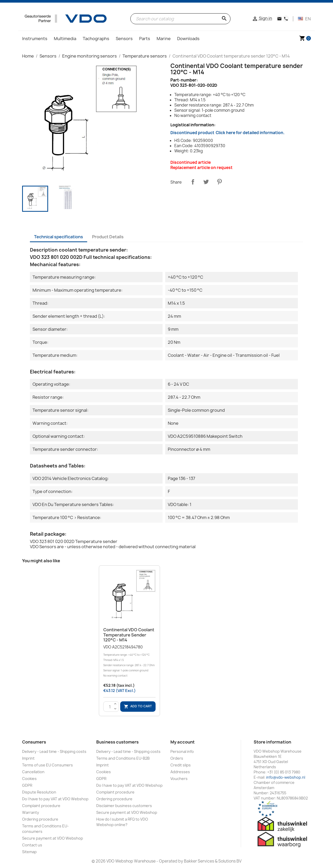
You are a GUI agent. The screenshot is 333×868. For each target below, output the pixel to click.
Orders (177, 758)
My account (182, 742)
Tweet (206, 182)
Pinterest (219, 182)
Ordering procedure (40, 819)
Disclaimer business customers (124, 806)
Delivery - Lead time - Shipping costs (54, 751)
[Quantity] (110, 707)
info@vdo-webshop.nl (286, 777)
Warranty (31, 812)
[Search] (180, 19)
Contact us (32, 845)
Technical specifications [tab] (59, 237)
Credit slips (181, 765)
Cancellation (33, 772)
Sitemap (29, 852)
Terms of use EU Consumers (47, 765)
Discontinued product (228, 133)
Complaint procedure (41, 806)
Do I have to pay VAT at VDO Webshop (55, 799)
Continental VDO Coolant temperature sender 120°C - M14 (129, 635)
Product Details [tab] (108, 237)
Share (193, 182)
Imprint (28, 758)
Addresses (180, 772)
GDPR (27, 785)
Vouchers (179, 779)
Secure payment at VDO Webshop (53, 838)
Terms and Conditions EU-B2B (123, 758)
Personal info (182, 751)
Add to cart (138, 706)
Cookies (29, 779)
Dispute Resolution (39, 792)
